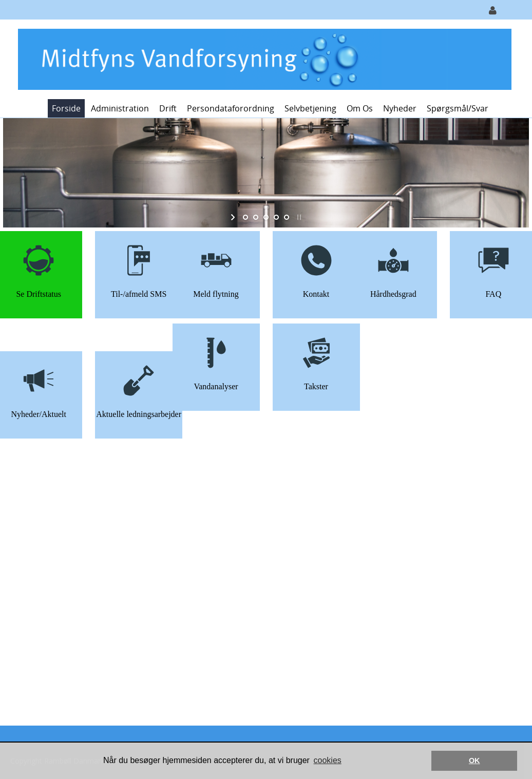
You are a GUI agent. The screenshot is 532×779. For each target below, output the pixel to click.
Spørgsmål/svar (458, 108)
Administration (120, 108)
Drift (168, 108)
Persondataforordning (231, 108)
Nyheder (400, 108)
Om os (360, 108)
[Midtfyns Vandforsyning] (262, 58)
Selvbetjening (310, 108)
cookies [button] (328, 760)
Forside (66, 108)
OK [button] (474, 761)
